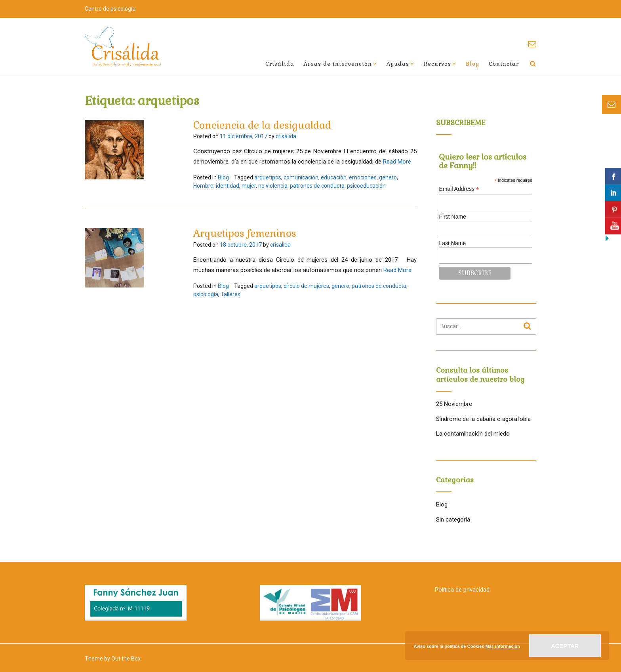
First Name (452, 217)
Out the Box (126, 659)
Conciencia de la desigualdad (262, 125)
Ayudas (398, 64)
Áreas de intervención (338, 64)
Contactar (504, 64)
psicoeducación (366, 186)
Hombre (203, 186)
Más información (503, 646)
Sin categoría (453, 520)
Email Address (459, 189)
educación (334, 177)
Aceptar (565, 646)
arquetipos (268, 177)
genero (388, 177)
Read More (397, 162)
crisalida (286, 136)
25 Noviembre (454, 404)
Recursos (437, 64)
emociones (363, 177)
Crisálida (280, 64)
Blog (472, 64)
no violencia (273, 186)
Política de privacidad (462, 590)
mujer (249, 186)
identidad (228, 186)
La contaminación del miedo (473, 434)
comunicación (301, 177)
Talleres (230, 294)
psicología (206, 294)
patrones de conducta (317, 186)
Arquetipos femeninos (245, 233)
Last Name (452, 243)
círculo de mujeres (306, 286)
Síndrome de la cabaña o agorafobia (483, 419)
